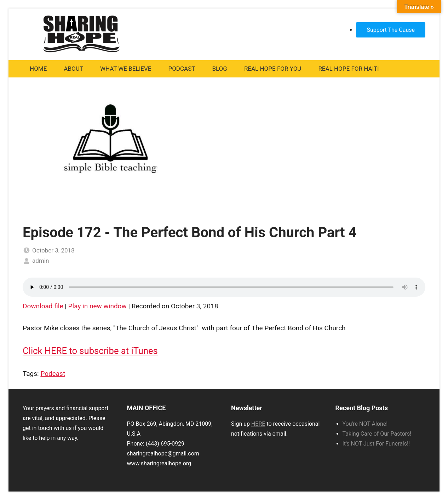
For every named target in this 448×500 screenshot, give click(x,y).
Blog (219, 69)
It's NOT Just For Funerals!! (376, 444)
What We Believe (126, 69)
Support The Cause (391, 30)
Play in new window (97, 306)
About (73, 69)
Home (38, 69)
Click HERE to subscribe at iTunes (90, 351)
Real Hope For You (273, 69)
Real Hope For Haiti (348, 69)
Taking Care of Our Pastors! (377, 434)
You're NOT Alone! (365, 424)
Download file (43, 306)
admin (41, 261)
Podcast (182, 69)
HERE (258, 424)
